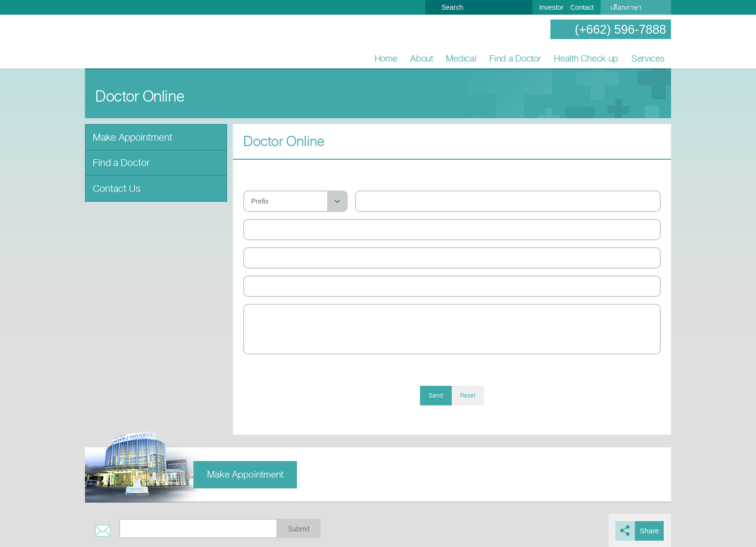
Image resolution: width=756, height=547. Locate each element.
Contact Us (115, 185)
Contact (582, 7)
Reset (468, 396)
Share (650, 530)
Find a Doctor (515, 58)
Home (386, 58)
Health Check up (586, 58)
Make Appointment (130, 137)
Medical (461, 58)
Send (436, 396)
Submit (299, 529)
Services (648, 58)
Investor (551, 7)
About (422, 58)
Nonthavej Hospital (117, 42)
